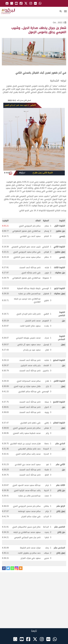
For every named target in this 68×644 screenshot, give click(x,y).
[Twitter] (8, 568)
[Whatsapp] (12, 568)
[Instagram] (16, 568)
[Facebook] (4, 568)
